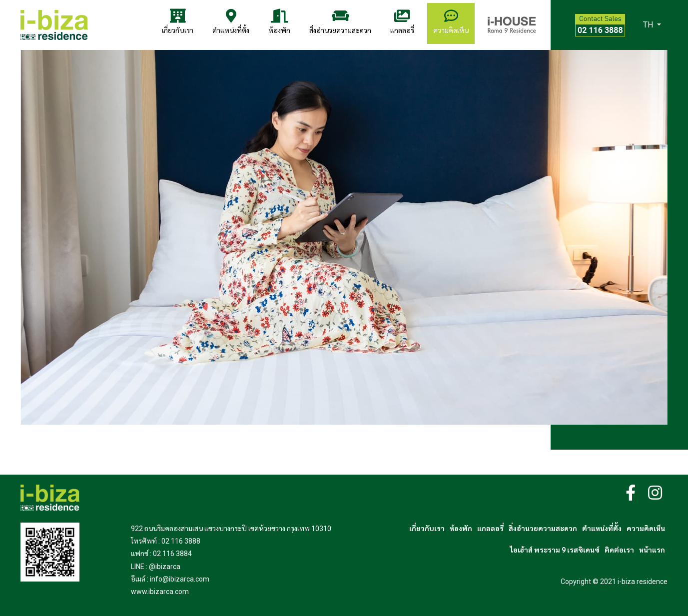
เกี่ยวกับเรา (178, 22)
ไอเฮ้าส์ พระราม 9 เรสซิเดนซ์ (555, 550)
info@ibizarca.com (180, 579)
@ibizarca (165, 567)
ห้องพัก (279, 22)
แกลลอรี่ (402, 22)
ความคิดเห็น (451, 22)
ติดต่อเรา (619, 550)
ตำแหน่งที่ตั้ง (231, 22)
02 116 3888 (181, 541)
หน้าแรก (652, 550)
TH (649, 25)
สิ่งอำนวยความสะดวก (340, 22)
